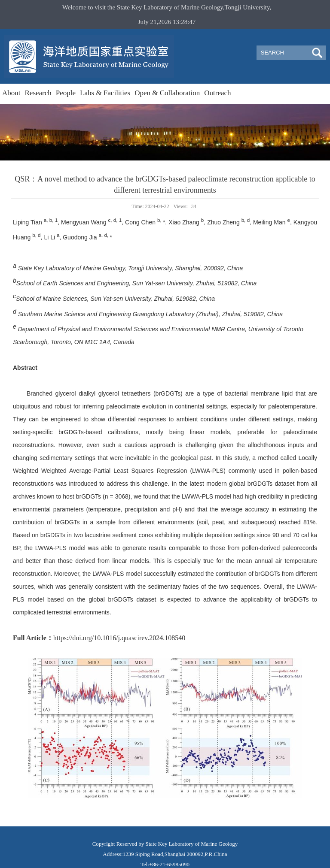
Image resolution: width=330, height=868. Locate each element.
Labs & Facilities (105, 93)
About (11, 93)
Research (38, 93)
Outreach (217, 93)
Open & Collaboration (167, 93)
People (66, 93)
